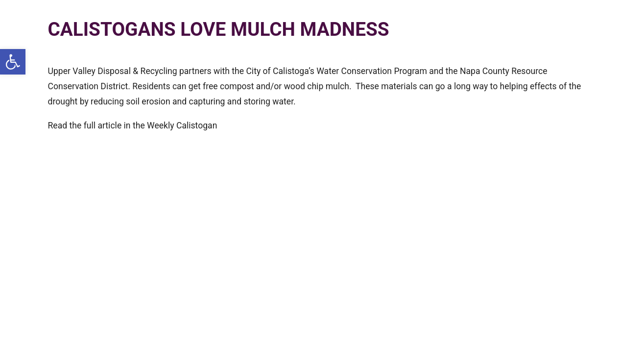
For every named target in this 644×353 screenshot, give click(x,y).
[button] (13, 62)
